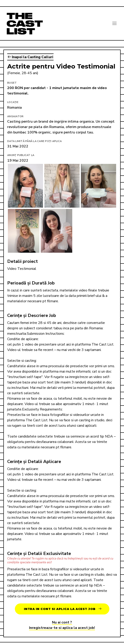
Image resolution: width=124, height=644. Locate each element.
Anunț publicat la (21, 155)
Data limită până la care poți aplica (34, 141)
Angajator (15, 116)
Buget (12, 83)
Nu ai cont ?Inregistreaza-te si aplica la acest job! (62, 625)
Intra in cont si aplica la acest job (63, 609)
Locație (13, 102)
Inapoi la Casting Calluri (30, 57)
